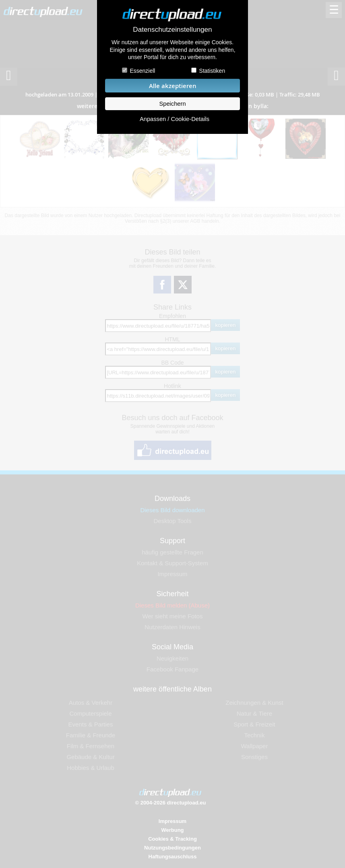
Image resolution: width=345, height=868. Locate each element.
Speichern (172, 104)
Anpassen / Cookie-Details (175, 119)
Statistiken (212, 71)
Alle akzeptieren (173, 86)
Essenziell (142, 71)
